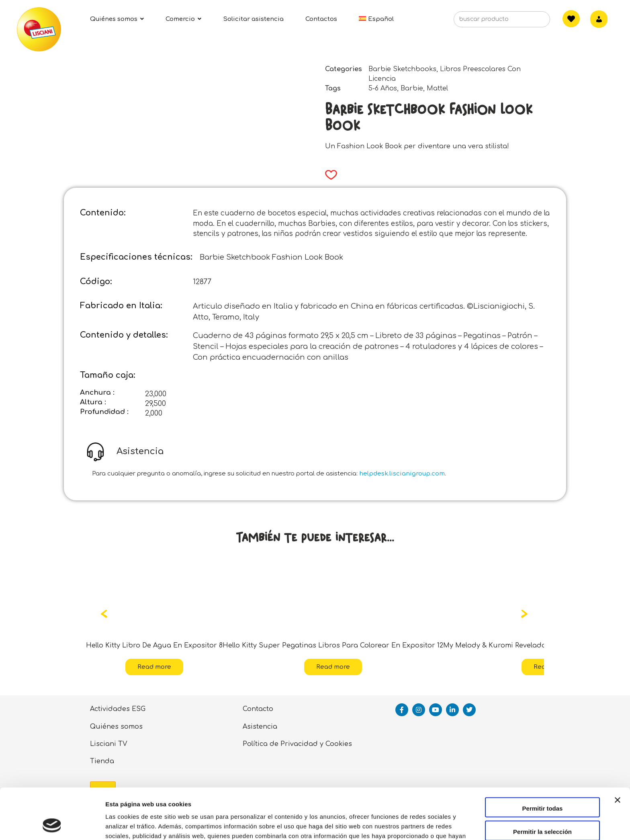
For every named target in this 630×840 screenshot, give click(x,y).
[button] (328, 175)
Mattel (437, 88)
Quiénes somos (116, 727)
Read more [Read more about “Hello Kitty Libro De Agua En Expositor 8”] (154, 667)
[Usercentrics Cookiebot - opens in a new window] (52, 824)
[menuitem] (376, 19)
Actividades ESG (118, 709)
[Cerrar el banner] (618, 760)
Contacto (258, 709)
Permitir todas (543, 761)
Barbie (412, 88)
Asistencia (260, 727)
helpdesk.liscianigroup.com (402, 474)
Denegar (542, 807)
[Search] (532, 22)
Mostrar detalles (435, 824)
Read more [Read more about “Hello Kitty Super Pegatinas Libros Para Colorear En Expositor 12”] (333, 667)
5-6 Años (383, 88)
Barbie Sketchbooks (402, 69)
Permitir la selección (542, 784)
